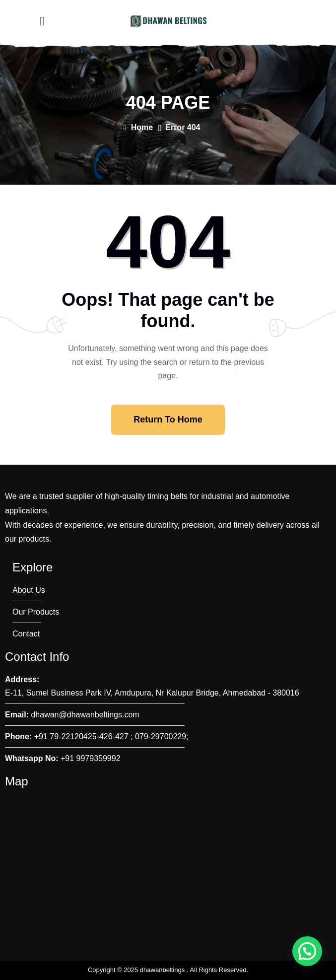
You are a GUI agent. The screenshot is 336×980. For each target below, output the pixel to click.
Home (138, 127)
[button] (307, 951)
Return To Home (168, 420)
